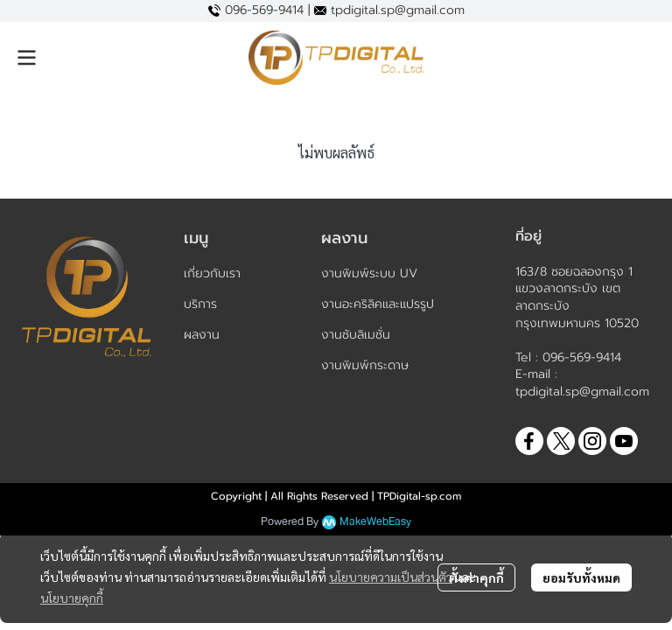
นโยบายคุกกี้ (72, 598)
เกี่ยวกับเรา (212, 273)
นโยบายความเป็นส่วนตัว (391, 577)
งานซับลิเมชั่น (356, 335)
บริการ (200, 304)
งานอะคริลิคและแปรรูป (378, 304)
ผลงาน (202, 335)
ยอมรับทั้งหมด (581, 577)
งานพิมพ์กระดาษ (365, 365)
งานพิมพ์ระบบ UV (369, 273)
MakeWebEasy (375, 522)
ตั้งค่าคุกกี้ (476, 577)
